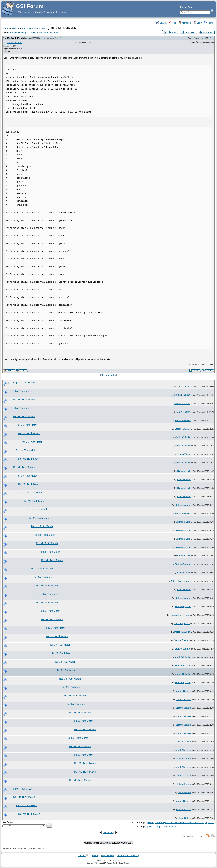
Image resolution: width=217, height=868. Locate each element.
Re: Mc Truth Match (13, 38)
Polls (33, 33)
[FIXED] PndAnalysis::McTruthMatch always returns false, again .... (181, 823)
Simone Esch (184, 471)
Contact (82, 856)
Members (185, 23)
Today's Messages (19, 33)
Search (161, 23)
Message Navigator (48, 33)
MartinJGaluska (14, 43)
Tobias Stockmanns (181, 581)
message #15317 (54, 38)
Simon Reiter (185, 792)
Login (198, 23)
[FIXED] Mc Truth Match (21, 383)
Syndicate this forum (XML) (193, 836)
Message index (108, 375)
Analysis (41, 28)
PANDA (15, 28)
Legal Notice (107, 856)
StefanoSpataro (182, 403)
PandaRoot (28, 28)
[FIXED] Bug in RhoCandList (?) (163, 827)
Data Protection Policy (128, 856)
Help (173, 23)
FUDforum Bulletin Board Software (117, 863)
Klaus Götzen (183, 387)
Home (209, 23)
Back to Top (108, 832)
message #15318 (31, 38)
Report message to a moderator (201, 364)
